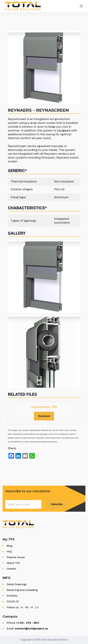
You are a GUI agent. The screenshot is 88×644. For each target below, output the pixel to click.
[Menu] (81, 6)
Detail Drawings (17, 584)
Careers (11, 569)
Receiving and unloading (22, 590)
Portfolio (12, 596)
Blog (9, 546)
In (22, 607)
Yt (32, 607)
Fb (27, 607)
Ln (37, 607)
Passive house (16, 557)
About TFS (13, 563)
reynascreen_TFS (44, 407)
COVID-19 (13, 602)
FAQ (9, 552)
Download (44, 416)
